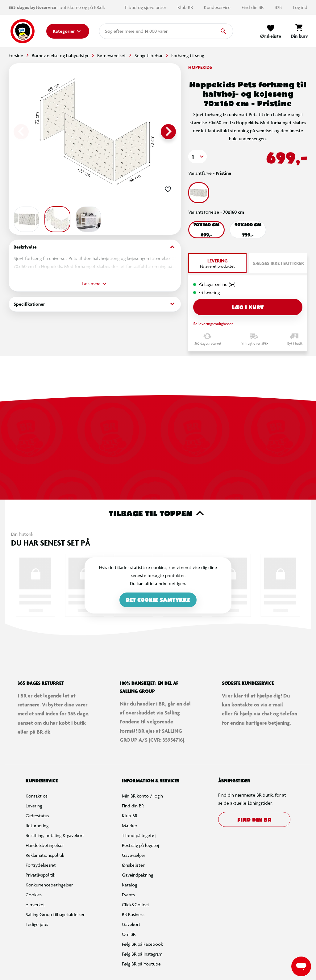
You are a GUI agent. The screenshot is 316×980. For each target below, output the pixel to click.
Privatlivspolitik (40, 875)
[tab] (217, 263)
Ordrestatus (37, 816)
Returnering (37, 825)
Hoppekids (200, 67)
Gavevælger (134, 855)
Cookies (34, 895)
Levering (34, 806)
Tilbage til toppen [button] (158, 513)
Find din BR (253, 7)
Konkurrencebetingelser (49, 885)
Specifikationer (95, 304)
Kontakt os (37, 796)
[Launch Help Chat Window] (301, 966)
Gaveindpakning (137, 875)
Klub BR (186, 7)
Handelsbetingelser (45, 845)
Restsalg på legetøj (140, 845)
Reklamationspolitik (45, 855)
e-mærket (35, 905)
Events (128, 895)
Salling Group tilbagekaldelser (55, 914)
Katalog (129, 885)
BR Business (133, 914)
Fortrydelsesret (41, 865)
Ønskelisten (134, 865)
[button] (197, 157)
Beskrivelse (95, 247)
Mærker (130, 825)
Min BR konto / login (142, 796)
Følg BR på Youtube (141, 964)
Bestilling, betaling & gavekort (55, 835)
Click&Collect (136, 905)
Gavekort (131, 924)
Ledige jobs (37, 924)
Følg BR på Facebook (142, 944)
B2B (279, 7)
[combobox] (115, 31)
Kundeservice (218, 7)
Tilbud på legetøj (139, 835)
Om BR (129, 934)
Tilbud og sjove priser (146, 7)
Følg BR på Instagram (142, 954)
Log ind (300, 7)
